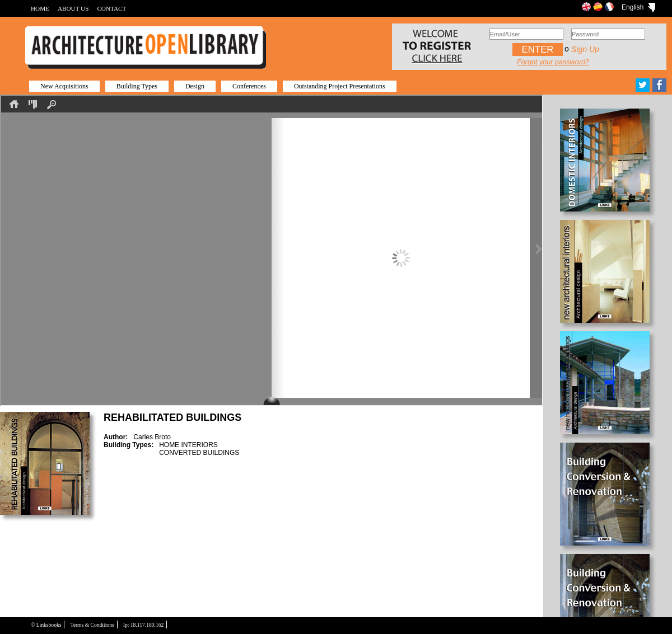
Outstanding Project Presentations (340, 86)
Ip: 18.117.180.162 (144, 625)
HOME (40, 8)
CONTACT (111, 8)
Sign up (585, 49)
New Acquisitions (64, 86)
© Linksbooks (46, 625)
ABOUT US (73, 8)
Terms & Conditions (92, 625)
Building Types (137, 86)
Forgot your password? (553, 62)
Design (195, 86)
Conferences (249, 86)
